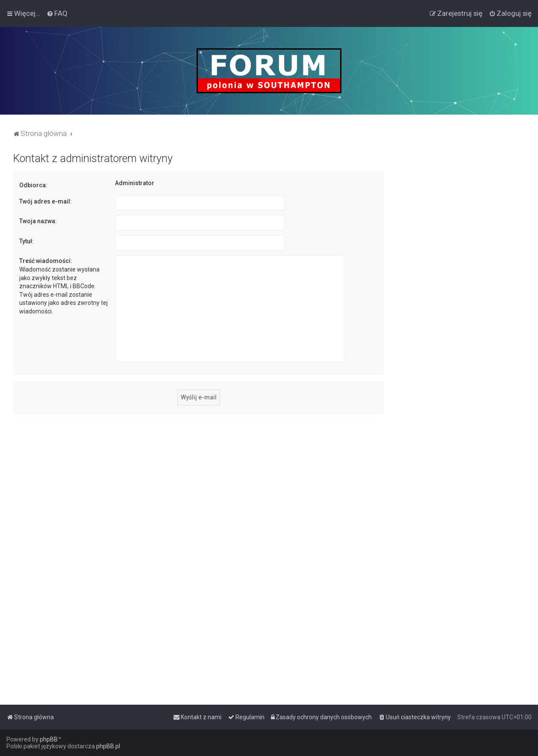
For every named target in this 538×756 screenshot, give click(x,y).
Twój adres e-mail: (46, 201)
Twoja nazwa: (38, 221)
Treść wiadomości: (46, 261)
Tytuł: (26, 241)
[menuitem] (57, 13)
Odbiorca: (33, 185)
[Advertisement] (461, 281)
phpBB (49, 739)
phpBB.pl (108, 746)
